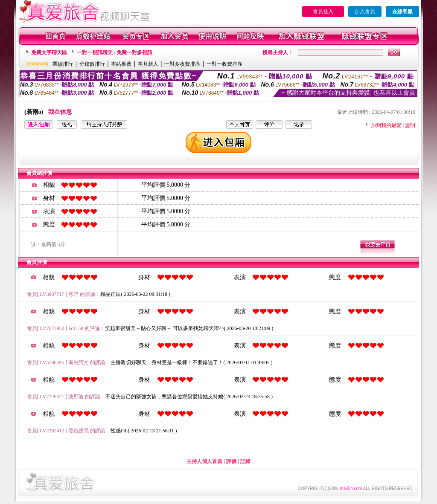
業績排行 (63, 64)
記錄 (245, 461)
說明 (410, 125)
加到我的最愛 (386, 125)
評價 (231, 461)
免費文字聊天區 (49, 52)
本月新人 (148, 64)
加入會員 (365, 12)
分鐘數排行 (92, 64)
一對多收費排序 (182, 64)
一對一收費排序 (224, 64)
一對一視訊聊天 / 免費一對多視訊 (115, 52)
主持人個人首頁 (204, 461)
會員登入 (323, 12)
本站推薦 (121, 64)
